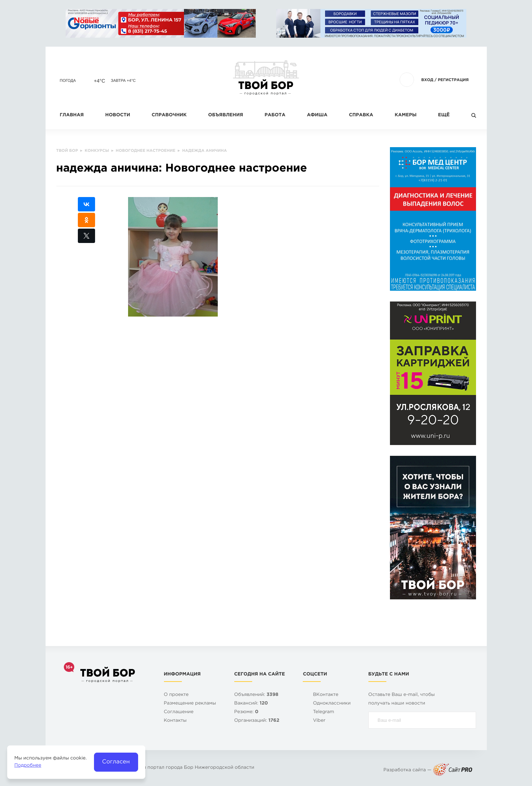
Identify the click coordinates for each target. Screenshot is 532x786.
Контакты (175, 721)
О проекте (176, 695)
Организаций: (257, 721)
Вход (427, 80)
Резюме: (246, 712)
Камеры (406, 115)
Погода (68, 81)
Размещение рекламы (190, 704)
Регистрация (453, 80)
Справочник (169, 115)
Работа (275, 115)
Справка (361, 115)
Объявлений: (256, 695)
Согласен (116, 762)
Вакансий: (251, 704)
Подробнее (28, 766)
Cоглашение (179, 712)
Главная (72, 115)
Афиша (317, 115)
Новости (117, 115)
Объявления (225, 115)
